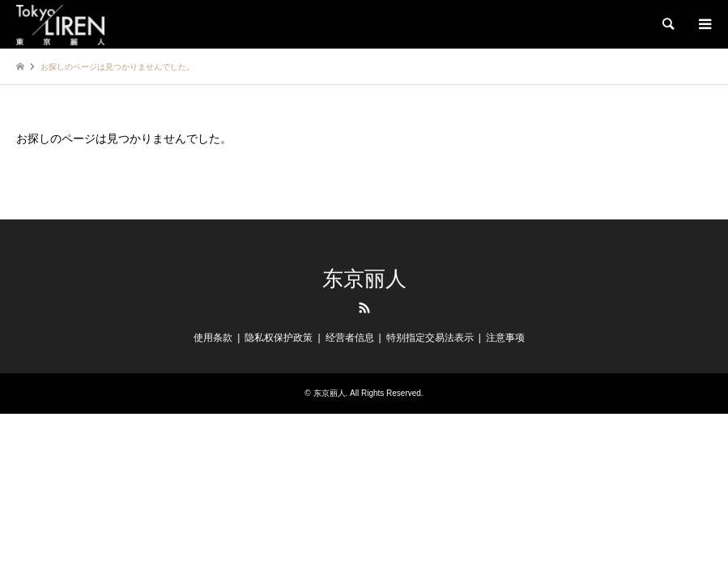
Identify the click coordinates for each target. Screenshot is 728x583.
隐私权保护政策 (279, 338)
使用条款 (213, 338)
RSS (364, 308)
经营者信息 (350, 338)
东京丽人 (364, 279)
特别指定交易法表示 (430, 338)
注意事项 (505, 338)
